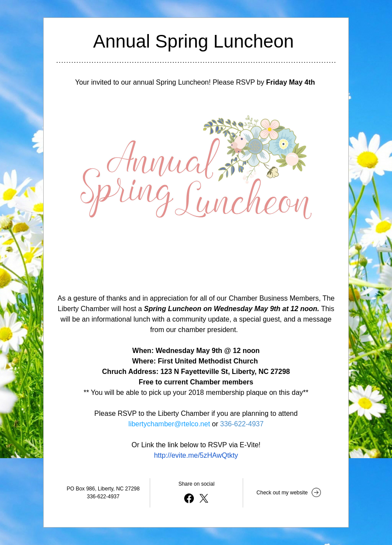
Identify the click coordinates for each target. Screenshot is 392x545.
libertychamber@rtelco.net (169, 424)
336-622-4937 (242, 424)
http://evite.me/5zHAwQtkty (196, 455)
